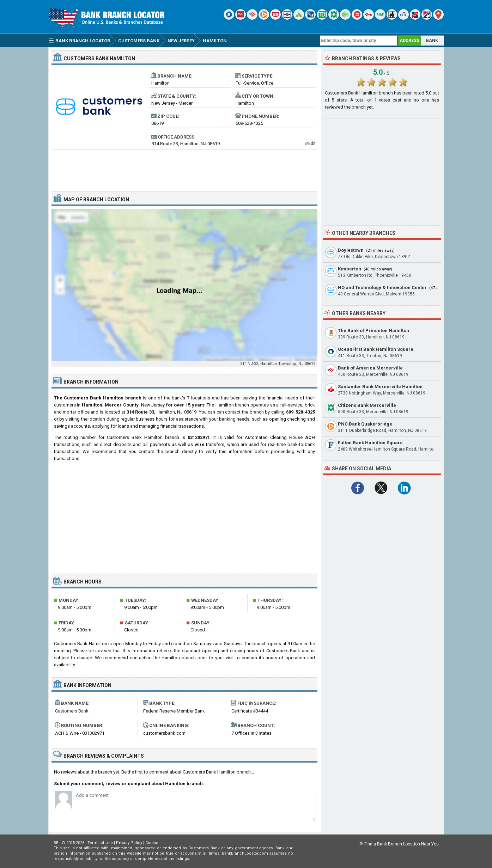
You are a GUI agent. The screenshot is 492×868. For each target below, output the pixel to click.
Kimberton (350, 269)
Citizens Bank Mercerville (367, 405)
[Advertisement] (184, 168)
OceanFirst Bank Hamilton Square (376, 349)
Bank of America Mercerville (370, 368)
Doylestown (351, 250)
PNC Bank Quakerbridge (365, 424)
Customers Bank (72, 711)
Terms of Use (100, 843)
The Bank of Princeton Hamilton (373, 331)
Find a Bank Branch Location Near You (402, 844)
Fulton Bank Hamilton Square (370, 443)
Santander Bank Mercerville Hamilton (380, 387)
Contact (152, 843)
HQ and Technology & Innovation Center (382, 288)
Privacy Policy (129, 843)
